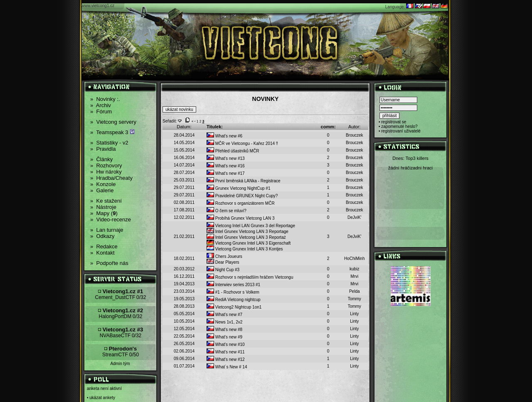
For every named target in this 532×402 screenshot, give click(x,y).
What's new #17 (226, 173)
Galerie (102, 190)
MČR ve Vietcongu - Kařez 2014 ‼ (242, 143)
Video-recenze (111, 219)
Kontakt (102, 253)
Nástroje (103, 207)
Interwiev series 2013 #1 (233, 285)
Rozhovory (106, 165)
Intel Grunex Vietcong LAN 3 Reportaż (246, 237)
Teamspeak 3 (112, 132)
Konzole (103, 184)
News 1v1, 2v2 (224, 322)
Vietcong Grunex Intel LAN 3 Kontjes (245, 249)
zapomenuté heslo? (399, 126)
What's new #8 (224, 330)
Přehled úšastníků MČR (233, 151)
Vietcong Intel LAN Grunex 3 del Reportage (251, 226)
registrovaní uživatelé (401, 131)
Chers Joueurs (224, 256)
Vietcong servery (113, 122)
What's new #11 (226, 352)
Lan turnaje (107, 230)
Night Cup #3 (223, 270)
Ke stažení (106, 201)
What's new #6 (224, 136)
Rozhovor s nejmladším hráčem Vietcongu (250, 277)
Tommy (355, 299)
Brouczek (355, 135)
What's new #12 (226, 359)
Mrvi (354, 276)
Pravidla (103, 149)
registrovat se (394, 122)
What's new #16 (226, 166)
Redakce (104, 246)
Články (101, 159)
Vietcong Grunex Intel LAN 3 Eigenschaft (249, 243)
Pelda (355, 291)
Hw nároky (106, 172)
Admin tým (120, 364)
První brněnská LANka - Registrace (244, 181)
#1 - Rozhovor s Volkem (233, 292)
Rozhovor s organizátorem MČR (241, 203)
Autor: (354, 127)
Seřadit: (170, 121)
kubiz (354, 269)
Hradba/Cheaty (111, 178)
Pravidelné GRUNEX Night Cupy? (242, 196)
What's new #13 (226, 158)
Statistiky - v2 (109, 143)
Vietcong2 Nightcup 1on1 (234, 307)
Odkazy (102, 236)
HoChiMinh (354, 259)
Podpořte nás (109, 263)
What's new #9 (224, 337)
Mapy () (104, 213)
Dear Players (223, 262)
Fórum (101, 112)
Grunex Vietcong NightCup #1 (238, 188)
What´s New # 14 (227, 367)
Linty (354, 314)
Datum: (184, 127)
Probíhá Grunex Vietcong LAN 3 (240, 218)
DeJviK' (355, 217)
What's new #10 (226, 344)
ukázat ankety (102, 398)
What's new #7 (224, 315)
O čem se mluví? (227, 211)
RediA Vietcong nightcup (234, 300)
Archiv (101, 105)
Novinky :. (105, 99)
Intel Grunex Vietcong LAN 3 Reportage (248, 232)
